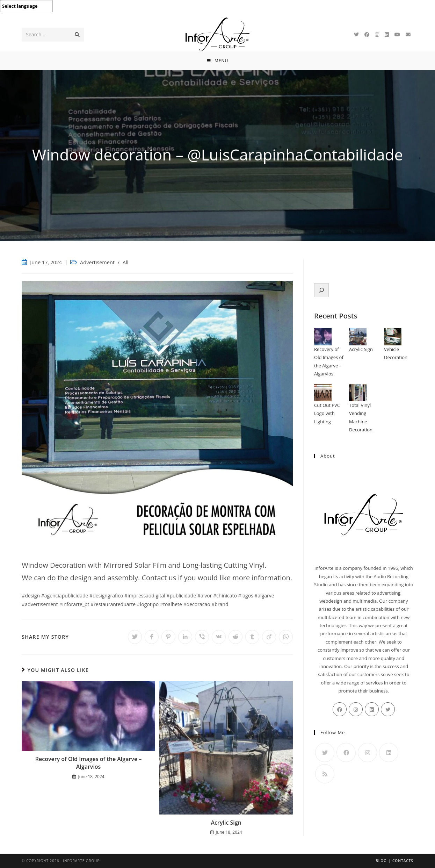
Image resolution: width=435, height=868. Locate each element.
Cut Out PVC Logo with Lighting (327, 413)
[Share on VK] (219, 637)
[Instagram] (377, 35)
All (126, 262)
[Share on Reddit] (235, 637)
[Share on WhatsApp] (286, 637)
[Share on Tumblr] (252, 637)
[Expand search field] (321, 290)
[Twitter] (356, 35)
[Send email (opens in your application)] (408, 35)
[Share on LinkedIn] (185, 637)
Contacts (403, 861)
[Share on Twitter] (135, 637)
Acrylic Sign (226, 823)
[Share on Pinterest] (168, 637)
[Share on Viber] (202, 637)
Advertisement (97, 262)
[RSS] (325, 774)
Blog (381, 861)
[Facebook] (367, 35)
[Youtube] (397, 35)
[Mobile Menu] (217, 61)
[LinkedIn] (387, 35)
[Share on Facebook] (152, 637)
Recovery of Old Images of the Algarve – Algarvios (88, 763)
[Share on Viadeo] (269, 637)
